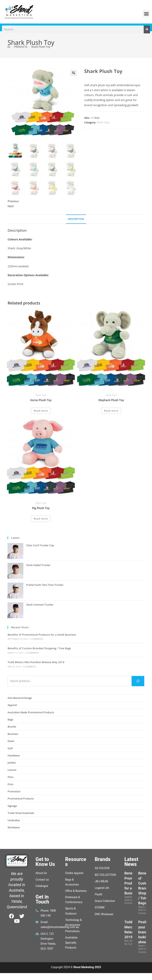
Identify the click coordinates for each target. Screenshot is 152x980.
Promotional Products (21, 799)
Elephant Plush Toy (111, 400)
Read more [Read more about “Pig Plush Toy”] (41, 519)
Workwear (14, 827)
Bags (10, 719)
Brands (12, 727)
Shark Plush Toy (41, 47)
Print (10, 784)
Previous (13, 201)
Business (13, 734)
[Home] (9, 47)
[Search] (147, 29)
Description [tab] (76, 219)
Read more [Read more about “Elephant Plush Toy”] (111, 411)
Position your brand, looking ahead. (145, 932)
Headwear (14, 755)
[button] (146, 14)
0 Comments (37, 639)
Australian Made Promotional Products (31, 712)
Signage (12, 806)
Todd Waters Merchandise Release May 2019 (36, 662)
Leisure (12, 770)
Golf (10, 748)
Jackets (12, 763)
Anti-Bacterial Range (20, 698)
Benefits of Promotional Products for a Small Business (42, 635)
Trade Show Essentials (21, 813)
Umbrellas (14, 820)
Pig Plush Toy (41, 508)
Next (11, 206)
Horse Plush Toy (41, 400)
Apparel (12, 705)
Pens (10, 777)
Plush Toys (103, 122)
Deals (11, 741)
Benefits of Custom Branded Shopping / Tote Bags (39, 648)
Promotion (14, 791)
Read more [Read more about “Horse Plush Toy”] (41, 411)
